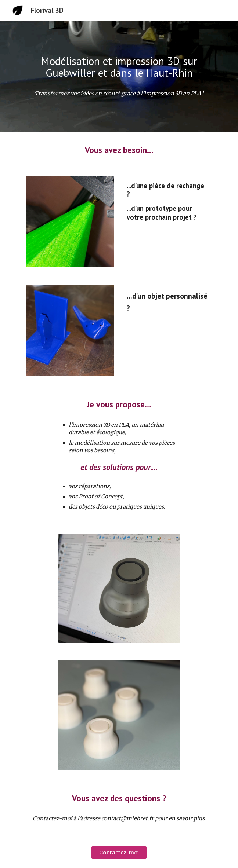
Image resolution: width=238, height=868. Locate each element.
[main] (119, 67)
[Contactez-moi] (119, 852)
